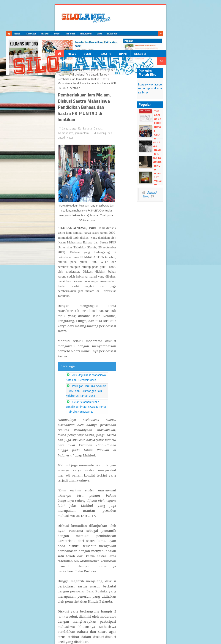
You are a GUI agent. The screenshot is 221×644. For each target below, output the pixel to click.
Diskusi (52, 72)
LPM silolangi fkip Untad (107, 72)
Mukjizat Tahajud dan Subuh (178, 172)
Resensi (108, 55)
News (39, 55)
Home (30, 72)
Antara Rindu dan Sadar (179, 154)
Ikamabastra (67, 72)
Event (56, 55)
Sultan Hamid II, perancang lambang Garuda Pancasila (181, 143)
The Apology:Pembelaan (181, 110)
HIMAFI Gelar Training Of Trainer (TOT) (179, 125)
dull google (32, 639)
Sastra (73, 55)
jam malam (83, 72)
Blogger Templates (70, 635)
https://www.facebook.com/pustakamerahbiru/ (174, 85)
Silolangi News (171, 187)
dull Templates (47, 635)
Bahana (40, 72)
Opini (90, 55)
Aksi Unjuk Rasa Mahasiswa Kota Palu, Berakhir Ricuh (73, 276)
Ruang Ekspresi (133, 55)
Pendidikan (161, 55)
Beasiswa (184, 55)
